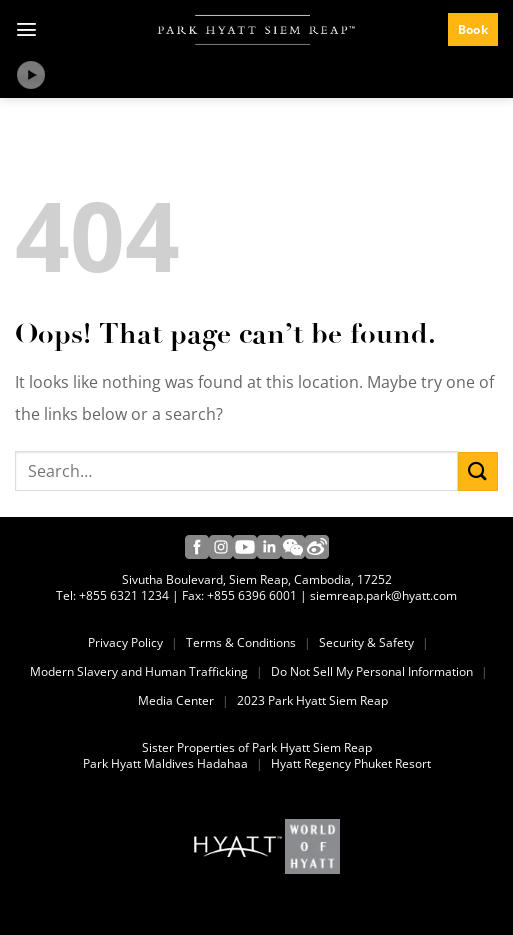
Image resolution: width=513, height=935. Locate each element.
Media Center (176, 701)
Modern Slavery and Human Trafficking (139, 672)
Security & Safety (366, 643)
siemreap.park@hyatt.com (383, 596)
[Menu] (26, 29)
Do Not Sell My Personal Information (372, 672)
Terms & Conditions (241, 643)
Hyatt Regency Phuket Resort (351, 764)
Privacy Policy (125, 643)
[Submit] (478, 471)
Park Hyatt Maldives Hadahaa (165, 764)
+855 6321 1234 (124, 596)
